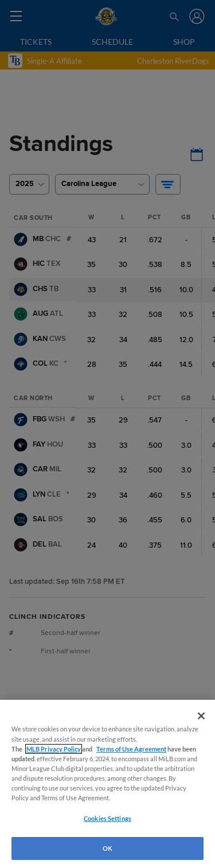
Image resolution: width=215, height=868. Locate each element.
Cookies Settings (107, 818)
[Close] (201, 716)
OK (107, 848)
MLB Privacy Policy (54, 749)
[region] (107, 784)
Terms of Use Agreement (131, 749)
